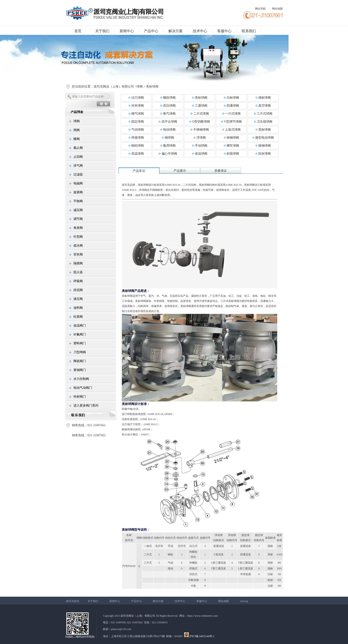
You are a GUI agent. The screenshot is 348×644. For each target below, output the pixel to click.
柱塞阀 (78, 317)
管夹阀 (78, 254)
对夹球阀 (136, 106)
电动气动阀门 (83, 388)
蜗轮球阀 (136, 146)
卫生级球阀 (263, 122)
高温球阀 (136, 154)
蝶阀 (77, 139)
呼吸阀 (78, 281)
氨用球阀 (168, 146)
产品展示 (180, 171)
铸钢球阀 (231, 138)
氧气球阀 (168, 114)
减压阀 (78, 210)
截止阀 (78, 148)
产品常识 (139, 171)
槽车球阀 (231, 146)
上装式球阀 (231, 130)
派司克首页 (73, 601)
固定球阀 (136, 122)
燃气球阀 (136, 114)
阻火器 (78, 272)
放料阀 (78, 308)
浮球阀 (200, 138)
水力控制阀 (81, 379)
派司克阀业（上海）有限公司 (114, 87)
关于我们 (102, 31)
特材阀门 (80, 397)
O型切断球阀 (200, 122)
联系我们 (249, 31)
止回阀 (78, 157)
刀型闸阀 (80, 352)
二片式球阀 (200, 114)
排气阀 (78, 166)
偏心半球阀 (168, 154)
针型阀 (78, 237)
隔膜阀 (78, 263)
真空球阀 (263, 106)
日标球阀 (231, 98)
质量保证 (221, 171)
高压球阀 (168, 106)
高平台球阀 (168, 122)
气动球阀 (136, 130)
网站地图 (277, 9)
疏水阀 (78, 246)
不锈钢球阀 (200, 130)
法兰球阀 (136, 98)
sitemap (244, 601)
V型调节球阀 (231, 122)
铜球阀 (168, 138)
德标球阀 (263, 98)
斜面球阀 (231, 154)
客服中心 (224, 31)
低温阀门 (80, 326)
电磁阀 (78, 183)
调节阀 (78, 219)
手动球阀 (200, 146)
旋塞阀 (78, 192)
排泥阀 (78, 290)
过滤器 (78, 174)
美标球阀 (152, 87)
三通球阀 (200, 106)
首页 (78, 31)
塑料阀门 (80, 343)
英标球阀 (263, 130)
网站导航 (260, 9)
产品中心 (151, 31)
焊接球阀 (136, 138)
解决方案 (176, 31)
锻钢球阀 (263, 146)
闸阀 (77, 130)
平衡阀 (78, 201)
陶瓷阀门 (80, 361)
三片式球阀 (263, 114)
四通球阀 (231, 106)
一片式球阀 (231, 114)
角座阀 (78, 228)
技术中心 (200, 31)
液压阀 (78, 299)
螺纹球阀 (168, 98)
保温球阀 (200, 154)
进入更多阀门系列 (86, 406)
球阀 (140, 87)
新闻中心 (127, 31)
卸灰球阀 (263, 154)
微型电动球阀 (263, 138)
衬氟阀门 (80, 334)
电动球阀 (168, 130)
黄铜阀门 (80, 370)
